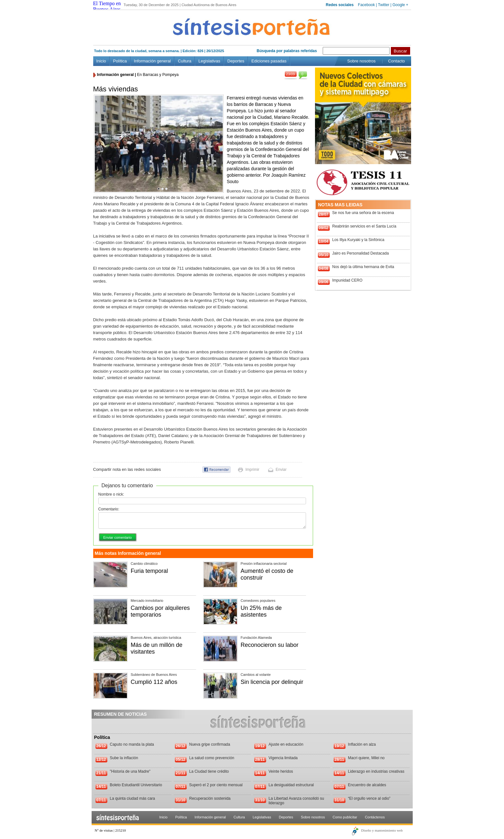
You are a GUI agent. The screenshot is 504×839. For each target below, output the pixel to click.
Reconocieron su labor (270, 645)
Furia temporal (149, 571)
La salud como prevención (212, 758)
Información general (153, 61)
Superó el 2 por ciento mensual (216, 785)
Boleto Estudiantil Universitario (136, 785)
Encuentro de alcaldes (367, 785)
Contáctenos (375, 817)
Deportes (236, 61)
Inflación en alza (362, 744)
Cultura (184, 61)
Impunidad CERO (347, 280)
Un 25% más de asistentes (261, 611)
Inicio (101, 61)
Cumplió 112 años (154, 682)
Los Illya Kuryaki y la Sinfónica (358, 240)
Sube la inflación (124, 758)
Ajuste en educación (286, 744)
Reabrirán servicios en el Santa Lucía (364, 226)
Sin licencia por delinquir (272, 682)
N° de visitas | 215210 (110, 830)
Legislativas (209, 61)
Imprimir (252, 470)
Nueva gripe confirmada (210, 744)
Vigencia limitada (283, 758)
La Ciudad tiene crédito (209, 771)
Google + (400, 5)
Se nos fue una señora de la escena (363, 213)
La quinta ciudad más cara (133, 798)
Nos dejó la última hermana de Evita (363, 267)
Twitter (384, 5)
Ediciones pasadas (269, 61)
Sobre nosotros (361, 61)
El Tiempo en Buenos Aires (107, 6)
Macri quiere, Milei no (366, 758)
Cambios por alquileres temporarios (160, 611)
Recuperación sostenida (210, 798)
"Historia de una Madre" (130, 771)
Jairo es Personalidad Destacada (361, 253)
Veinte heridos (281, 771)
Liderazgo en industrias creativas (376, 771)
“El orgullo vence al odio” (369, 798)
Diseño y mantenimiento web (382, 830)
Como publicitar (345, 817)
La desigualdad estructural (291, 785)
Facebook (367, 5)
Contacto (396, 61)
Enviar (281, 470)
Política (120, 61)
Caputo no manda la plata (132, 744)
